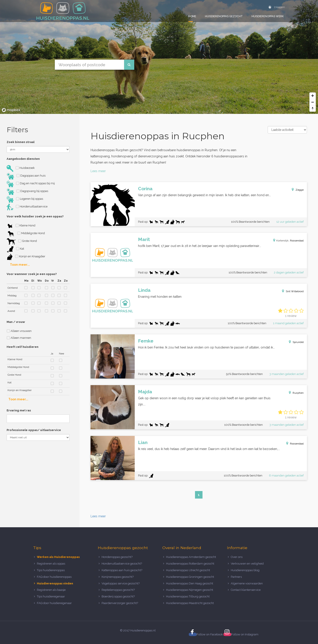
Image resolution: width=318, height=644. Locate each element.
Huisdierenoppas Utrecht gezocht (188, 570)
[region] (159, 57)
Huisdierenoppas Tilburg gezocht (188, 596)
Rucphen (298, 393)
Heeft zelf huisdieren (23, 347)
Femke (146, 341)
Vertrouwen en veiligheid (247, 564)
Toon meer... (20, 265)
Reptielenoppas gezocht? (118, 590)
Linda (144, 290)
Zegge (300, 190)
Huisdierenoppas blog (245, 570)
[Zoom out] (313, 102)
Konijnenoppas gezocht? (118, 577)
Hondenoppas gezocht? (117, 557)
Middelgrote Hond (26, 234)
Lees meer (98, 171)
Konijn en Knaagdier (26, 257)
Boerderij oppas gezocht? (118, 596)
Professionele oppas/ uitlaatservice (34, 430)
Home (192, 16)
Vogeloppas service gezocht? (121, 583)
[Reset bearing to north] (313, 108)
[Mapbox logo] (11, 110)
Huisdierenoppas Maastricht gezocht (190, 603)
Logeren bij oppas (25, 199)
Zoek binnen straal (21, 142)
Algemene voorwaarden (247, 583)
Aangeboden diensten (23, 159)
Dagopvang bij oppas (27, 192)
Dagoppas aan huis (26, 176)
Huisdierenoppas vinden (55, 583)
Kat (15, 249)
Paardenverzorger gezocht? (120, 603)
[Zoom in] (313, 96)
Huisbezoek (21, 168)
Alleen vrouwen (19, 331)
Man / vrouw (16, 322)
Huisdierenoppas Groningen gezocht (190, 577)
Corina (145, 189)
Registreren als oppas (51, 564)
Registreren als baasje (51, 590)
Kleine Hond (21, 226)
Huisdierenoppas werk (268, 16)
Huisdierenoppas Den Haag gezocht (190, 583)
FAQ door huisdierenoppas (55, 577)
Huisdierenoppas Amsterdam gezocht (191, 557)
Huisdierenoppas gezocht (224, 16)
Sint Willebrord (295, 291)
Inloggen (277, 7)
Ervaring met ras (19, 410)
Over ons (237, 557)
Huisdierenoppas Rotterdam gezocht (190, 564)
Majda (145, 392)
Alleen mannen (19, 338)
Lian (143, 442)
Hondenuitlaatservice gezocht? (122, 564)
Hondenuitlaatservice (27, 207)
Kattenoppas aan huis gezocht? (122, 570)
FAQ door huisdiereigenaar (54, 603)
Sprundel (298, 342)
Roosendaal (297, 241)
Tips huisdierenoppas (51, 570)
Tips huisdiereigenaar (51, 596)
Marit (144, 239)
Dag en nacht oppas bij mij (31, 184)
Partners (236, 577)
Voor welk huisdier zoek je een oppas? (35, 216)
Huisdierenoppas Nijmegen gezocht (190, 590)
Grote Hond (22, 241)
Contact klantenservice (246, 590)
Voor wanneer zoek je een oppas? (32, 274)
